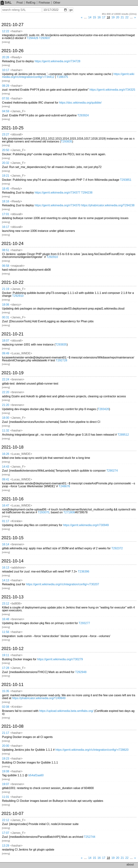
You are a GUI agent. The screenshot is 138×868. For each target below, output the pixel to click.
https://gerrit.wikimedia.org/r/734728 (57, 61)
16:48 (6, 619)
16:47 (6, 505)
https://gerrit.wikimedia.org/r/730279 (60, 659)
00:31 (6, 317)
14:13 (6, 580)
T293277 (84, 623)
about (130, 864)
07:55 (6, 98)
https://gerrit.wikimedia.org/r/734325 (112, 90)
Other (57, 3)
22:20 (6, 392)
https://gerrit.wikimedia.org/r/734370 (57, 205)
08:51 (6, 250)
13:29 (6, 846)
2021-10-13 (12, 597)
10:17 (6, 70)
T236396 (83, 572)
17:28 (6, 668)
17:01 (6, 214)
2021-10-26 (12, 51)
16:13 (6, 568)
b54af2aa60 (36, 775)
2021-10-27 (12, 25)
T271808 (69, 512)
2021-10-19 (12, 373)
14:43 (6, 467)
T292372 (117, 548)
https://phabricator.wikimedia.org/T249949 (39, 698)
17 (104, 17)
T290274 (112, 471)
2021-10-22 (12, 282)
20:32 (6, 163)
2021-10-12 (12, 649)
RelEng (31, 3)
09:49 (6, 353)
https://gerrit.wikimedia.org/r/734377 (57, 193)
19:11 (6, 655)
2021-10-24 (12, 244)
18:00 (6, 418)
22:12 (6, 820)
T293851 (126, 180)
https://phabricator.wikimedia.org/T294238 (108, 205)
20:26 (6, 57)
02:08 (6, 707)
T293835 (66, 141)
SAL (6, 2)
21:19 (6, 289)
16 (99, 17)
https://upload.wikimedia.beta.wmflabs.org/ (66, 711)
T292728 (62, 360)
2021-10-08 (12, 726)
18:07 (6, 341)
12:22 (6, 31)
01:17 (6, 521)
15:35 (6, 691)
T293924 (83, 115)
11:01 (6, 797)
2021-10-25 (12, 128)
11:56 (6, 632)
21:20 (6, 405)
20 (118, 17)
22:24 (6, 379)
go (71, 10)
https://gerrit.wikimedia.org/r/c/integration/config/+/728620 (92, 750)
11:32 (6, 430)
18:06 (6, 305)
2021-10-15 (12, 538)
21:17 (6, 733)
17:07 (6, 833)
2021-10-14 (12, 561)
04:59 (6, 111)
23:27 (6, 134)
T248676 (64, 486)
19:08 (6, 771)
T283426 (103, 409)
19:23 (6, 759)
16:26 (6, 454)
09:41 (6, 479)
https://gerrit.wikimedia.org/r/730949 (86, 525)
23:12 (6, 604)
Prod (20, 3)
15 (95, 17)
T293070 (44, 512)
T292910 (52, 257)
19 (113, 17)
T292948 (81, 672)
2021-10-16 (12, 499)
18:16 (6, 201)
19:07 (6, 784)
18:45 (6, 189)
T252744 (90, 837)
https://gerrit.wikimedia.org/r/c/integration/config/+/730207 (63, 584)
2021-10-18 (12, 447)
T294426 (33, 38)
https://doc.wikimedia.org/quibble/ (80, 103)
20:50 (6, 150)
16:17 (6, 227)
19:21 (6, 176)
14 (90, 17)
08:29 (6, 86)
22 (127, 17)
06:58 (6, 266)
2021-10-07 (12, 814)
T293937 (45, 38)
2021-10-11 (12, 685)
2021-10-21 (12, 334)
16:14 (6, 544)
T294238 (87, 193)
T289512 (123, 435)
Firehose (44, 3)
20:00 (6, 746)
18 (108, 17)
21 (122, 17)
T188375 (62, 77)
